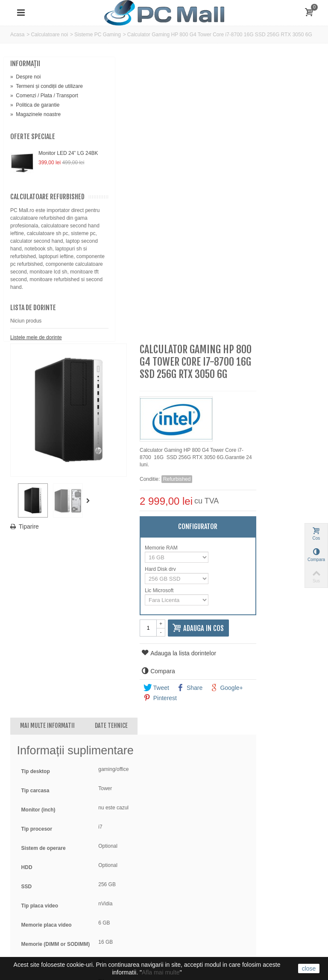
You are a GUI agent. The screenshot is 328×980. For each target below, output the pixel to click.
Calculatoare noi (49, 35)
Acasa (17, 35)
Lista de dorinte (33, 375)
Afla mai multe (161, 972)
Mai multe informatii (128, 452)
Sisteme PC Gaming (98, 35)
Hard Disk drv (232, 295)
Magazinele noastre (35, 130)
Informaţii (25, 64)
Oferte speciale (33, 152)
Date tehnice (191, 452)
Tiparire (109, 230)
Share (261, 414)
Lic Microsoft (231, 317)
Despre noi (25, 77)
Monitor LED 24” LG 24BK (57, 172)
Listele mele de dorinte (36, 404)
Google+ (297, 414)
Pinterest (231, 424)
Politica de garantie (35, 120)
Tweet (227, 414)
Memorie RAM (233, 274)
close (309, 968)
